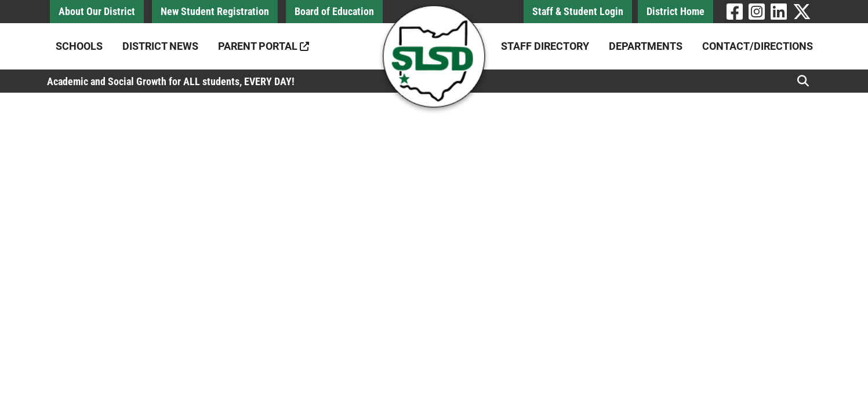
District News (160, 46)
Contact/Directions (758, 46)
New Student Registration (215, 11)
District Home (675, 11)
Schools (79, 46)
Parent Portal (264, 46)
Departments (646, 46)
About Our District (97, 11)
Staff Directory (545, 46)
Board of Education (334, 11)
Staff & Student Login (578, 11)
